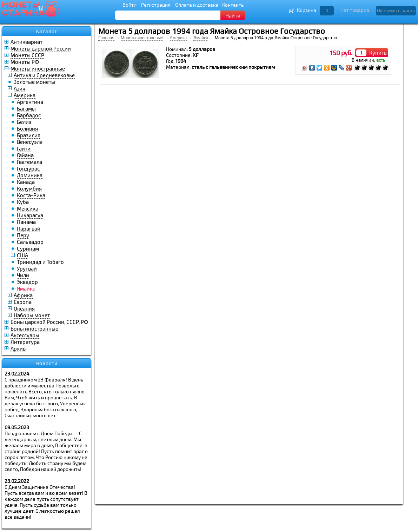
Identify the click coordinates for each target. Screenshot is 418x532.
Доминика (30, 175)
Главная (106, 38)
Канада (26, 182)
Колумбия (29, 188)
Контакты (233, 5)
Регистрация (156, 5)
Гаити (24, 148)
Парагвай (29, 228)
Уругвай (27, 268)
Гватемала (29, 162)
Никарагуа (30, 215)
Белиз (24, 122)
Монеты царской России (41, 48)
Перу (23, 235)
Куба (23, 202)
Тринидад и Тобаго (40, 262)
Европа (23, 302)
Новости (47, 363)
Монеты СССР (27, 55)
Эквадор (27, 282)
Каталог (47, 31)
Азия (19, 88)
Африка (23, 295)
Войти (130, 5)
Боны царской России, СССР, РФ (49, 322)
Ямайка (201, 38)
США (22, 255)
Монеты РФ (25, 62)
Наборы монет (32, 315)
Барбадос (29, 115)
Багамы (26, 108)
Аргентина (30, 102)
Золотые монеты (34, 82)
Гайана (25, 155)
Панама (26, 222)
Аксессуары (25, 335)
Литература (25, 342)
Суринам (28, 248)
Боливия (27, 128)
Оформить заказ (396, 10)
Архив (18, 348)
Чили (23, 275)
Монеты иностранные (38, 68)
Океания (24, 308)
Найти (233, 15)
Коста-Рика (31, 195)
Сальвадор (30, 242)
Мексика (28, 208)
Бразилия (29, 135)
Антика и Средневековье (44, 75)
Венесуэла (30, 142)
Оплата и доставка (197, 5)
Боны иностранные (34, 328)
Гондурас (28, 168)
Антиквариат (26, 42)
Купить (378, 53)
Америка (25, 95)
